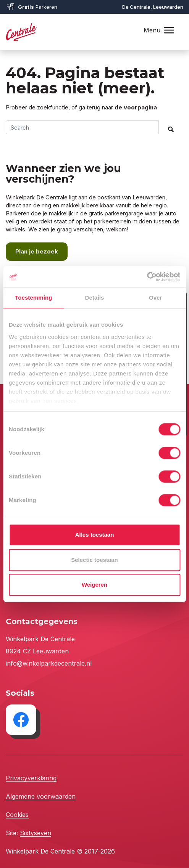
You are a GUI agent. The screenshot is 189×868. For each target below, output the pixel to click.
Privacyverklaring (31, 778)
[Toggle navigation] (169, 30)
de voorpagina (136, 107)
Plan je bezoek (37, 251)
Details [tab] (95, 298)
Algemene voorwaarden (41, 796)
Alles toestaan (95, 535)
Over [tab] (156, 298)
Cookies (17, 815)
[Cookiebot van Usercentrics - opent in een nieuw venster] (147, 277)
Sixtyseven (36, 833)
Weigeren (94, 585)
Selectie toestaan (94, 560)
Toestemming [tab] (34, 298)
